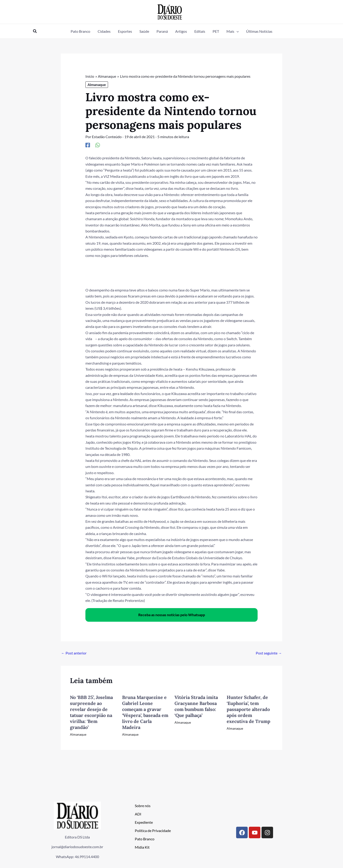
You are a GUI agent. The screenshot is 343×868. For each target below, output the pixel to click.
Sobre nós (143, 805)
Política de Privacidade (153, 830)
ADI (138, 814)
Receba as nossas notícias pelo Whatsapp (172, 615)
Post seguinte (269, 653)
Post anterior (74, 653)
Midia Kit (142, 847)
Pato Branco (145, 839)
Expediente (144, 822)
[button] (35, 31)
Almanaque (97, 85)
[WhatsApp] (98, 145)
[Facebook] (88, 145)
